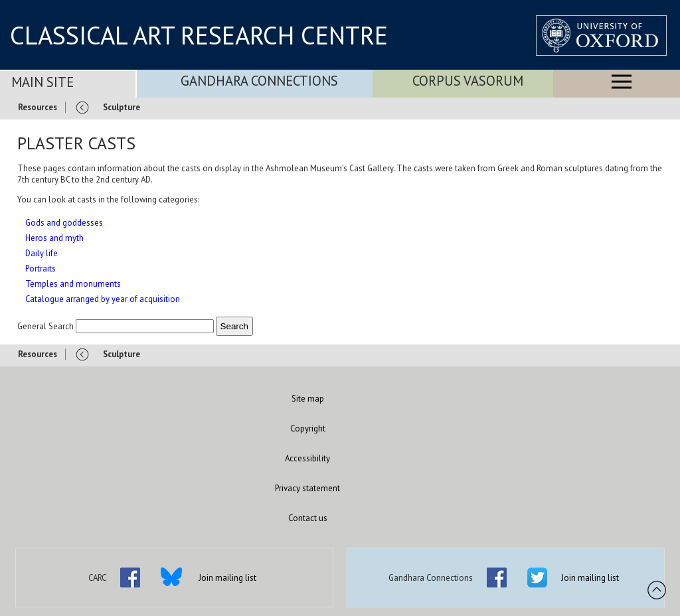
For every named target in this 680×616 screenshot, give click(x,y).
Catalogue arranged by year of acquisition (103, 299)
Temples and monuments (73, 284)
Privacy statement (307, 488)
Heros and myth (54, 238)
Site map (308, 399)
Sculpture (122, 107)
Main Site (42, 82)
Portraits (41, 269)
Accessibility (307, 458)
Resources (38, 107)
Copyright (308, 428)
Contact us (308, 518)
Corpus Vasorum (468, 81)
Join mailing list (227, 578)
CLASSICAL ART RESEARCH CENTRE (199, 35)
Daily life (42, 253)
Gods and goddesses (64, 223)
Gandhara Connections (259, 81)
